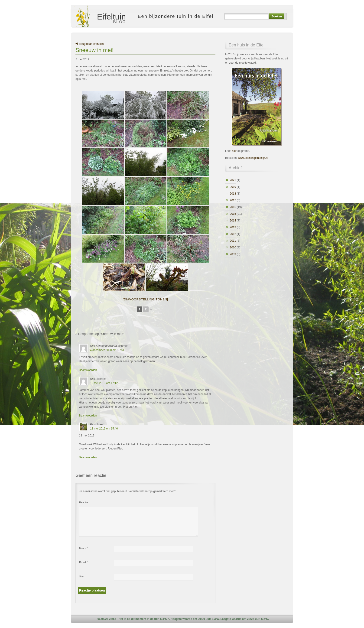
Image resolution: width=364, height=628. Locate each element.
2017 (233, 200)
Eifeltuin (100, 16)
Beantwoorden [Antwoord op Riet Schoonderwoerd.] (88, 370)
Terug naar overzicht (90, 44)
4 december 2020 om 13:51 (107, 350)
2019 (233, 187)
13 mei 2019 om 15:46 (104, 429)
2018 (233, 194)
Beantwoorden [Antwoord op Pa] (88, 457)
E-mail (84, 562)
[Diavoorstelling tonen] (145, 299)
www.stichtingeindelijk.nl (253, 158)
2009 (233, 254)
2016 (233, 207)
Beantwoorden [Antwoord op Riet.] (88, 416)
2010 (233, 247)
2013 (233, 227)
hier (234, 151)
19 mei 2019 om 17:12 (104, 383)
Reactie (84, 502)
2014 (233, 221)
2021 (233, 180)
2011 (233, 241)
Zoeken (277, 16)
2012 (233, 234)
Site (81, 576)
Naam (83, 548)
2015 (233, 214)
